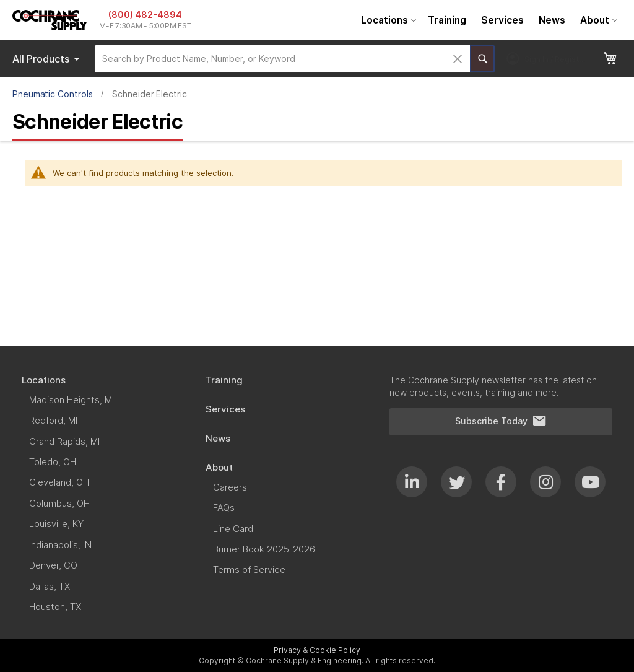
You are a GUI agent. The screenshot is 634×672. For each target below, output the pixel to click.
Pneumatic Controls (53, 94)
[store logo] (50, 20)
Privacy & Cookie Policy (317, 650)
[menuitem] (387, 20)
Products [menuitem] (48, 59)
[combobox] (282, 59)
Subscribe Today (501, 421)
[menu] (488, 20)
